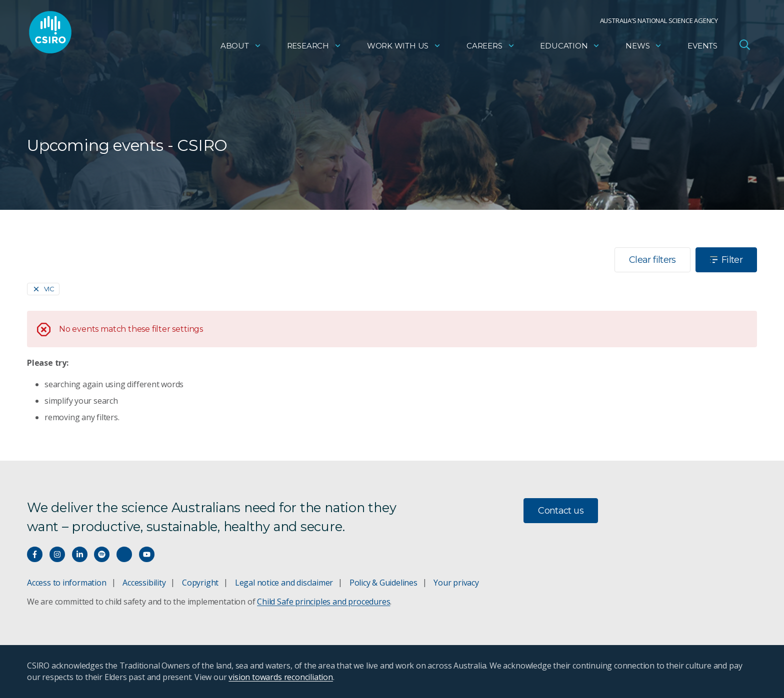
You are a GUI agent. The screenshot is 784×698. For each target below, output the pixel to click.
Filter (726, 260)
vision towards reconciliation (281, 677)
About (241, 48)
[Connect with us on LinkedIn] (80, 554)
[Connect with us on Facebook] (35, 554)
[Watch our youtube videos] (147, 554)
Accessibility (144, 583)
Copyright (200, 583)
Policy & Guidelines (383, 583)
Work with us (404, 48)
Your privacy (456, 583)
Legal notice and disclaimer (284, 583)
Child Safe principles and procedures (323, 602)
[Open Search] (744, 47)
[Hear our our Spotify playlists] (102, 554)
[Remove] (43, 289)
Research (314, 48)
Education (570, 48)
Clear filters (652, 260)
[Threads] (124, 554)
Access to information (67, 583)
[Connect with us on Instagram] (57, 554)
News (644, 48)
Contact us (561, 511)
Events (702, 48)
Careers (491, 48)
